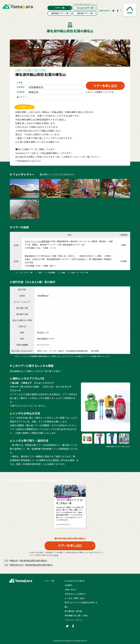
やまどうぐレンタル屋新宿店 (37, 241)
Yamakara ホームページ (29, 161)
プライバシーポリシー (74, 620)
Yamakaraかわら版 (85, 7)
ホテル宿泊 (27, 70)
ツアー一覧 (63, 8)
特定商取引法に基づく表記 (76, 616)
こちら (56, 555)
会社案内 (68, 585)
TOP (6, 560)
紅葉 (18, 70)
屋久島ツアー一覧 (87, 13)
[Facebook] (118, 11)
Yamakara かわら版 (73, 581)
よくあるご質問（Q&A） (75, 598)
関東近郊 (14, 560)
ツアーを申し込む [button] (105, 86)
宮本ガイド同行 (40, 70)
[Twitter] (113, 11)
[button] (130, 10)
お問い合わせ (104, 11)
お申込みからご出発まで (75, 594)
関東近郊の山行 (17, 565)
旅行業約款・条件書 (73, 611)
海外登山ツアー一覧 (61, 13)
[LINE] (119, 99)
